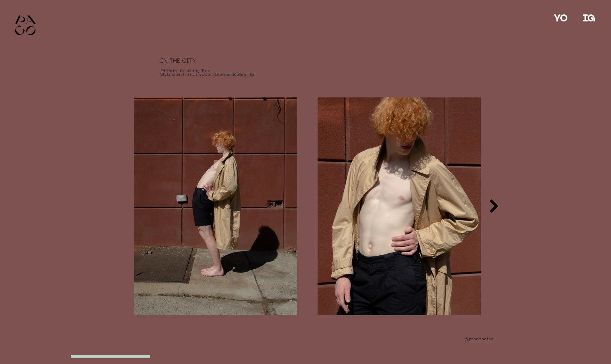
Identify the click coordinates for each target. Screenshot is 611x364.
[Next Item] (494, 206)
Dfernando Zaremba (235, 75)
